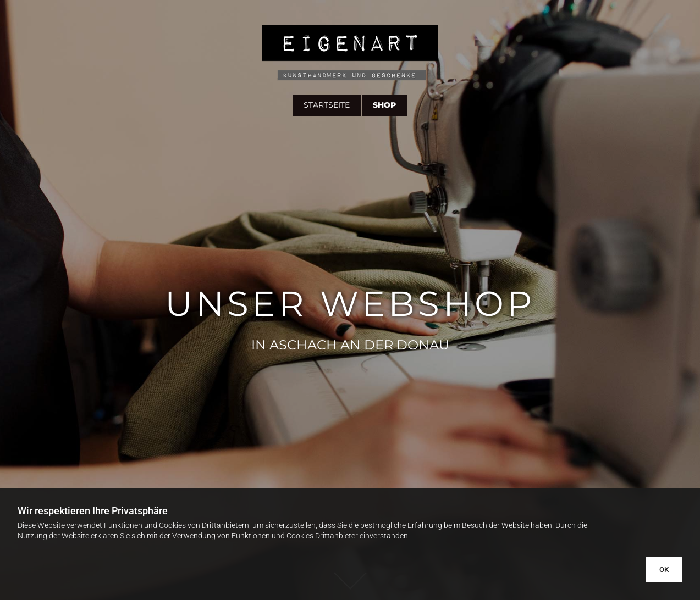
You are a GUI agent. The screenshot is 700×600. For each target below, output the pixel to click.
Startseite (327, 105)
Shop (384, 105)
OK (664, 570)
